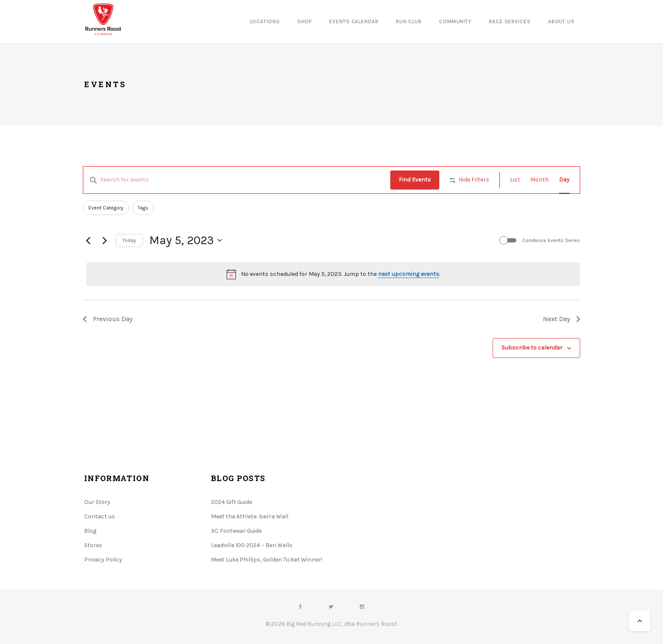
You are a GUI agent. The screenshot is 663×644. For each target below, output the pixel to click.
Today (129, 240)
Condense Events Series (551, 240)
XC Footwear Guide (236, 531)
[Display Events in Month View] (540, 180)
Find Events (415, 180)
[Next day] (104, 240)
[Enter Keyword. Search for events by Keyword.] (237, 180)
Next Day (562, 319)
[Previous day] (88, 240)
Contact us (100, 516)
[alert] (333, 274)
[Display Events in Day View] (564, 180)
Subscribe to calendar (532, 348)
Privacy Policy (103, 560)
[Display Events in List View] (515, 180)
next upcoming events (409, 274)
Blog (90, 531)
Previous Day (108, 319)
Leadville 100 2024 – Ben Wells (252, 545)
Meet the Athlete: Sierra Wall (250, 516)
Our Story (97, 502)
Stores (93, 545)
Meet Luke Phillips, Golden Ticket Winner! (267, 560)
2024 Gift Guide (232, 502)
